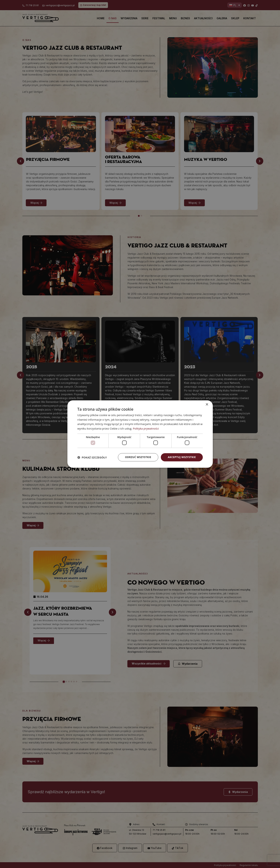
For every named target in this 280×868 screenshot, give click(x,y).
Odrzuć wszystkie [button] (138, 457)
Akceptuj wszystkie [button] (182, 457)
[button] (92, 457)
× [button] (207, 405)
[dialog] (140, 434)
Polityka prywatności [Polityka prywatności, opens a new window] (146, 428)
